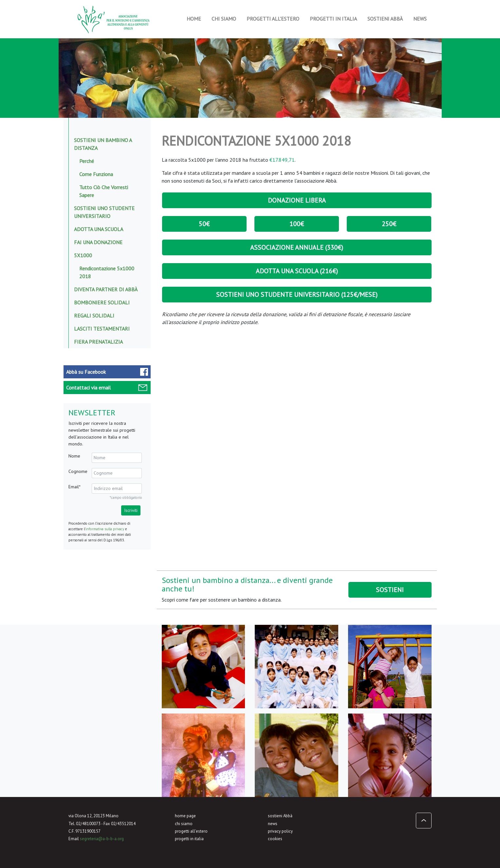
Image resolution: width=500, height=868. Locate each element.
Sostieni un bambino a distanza (103, 144)
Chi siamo (224, 19)
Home (194, 19)
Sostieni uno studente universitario (104, 212)
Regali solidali (94, 316)
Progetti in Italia (333, 19)
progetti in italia (189, 839)
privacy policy (280, 831)
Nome (74, 456)
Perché (87, 161)
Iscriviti (131, 510)
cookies (275, 839)
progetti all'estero (191, 831)
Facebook (86, 372)
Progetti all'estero (273, 19)
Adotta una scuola (99, 229)
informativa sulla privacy (105, 529)
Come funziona (96, 174)
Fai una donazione (98, 242)
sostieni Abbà (280, 816)
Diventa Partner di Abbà (106, 289)
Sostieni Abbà (385, 19)
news (273, 824)
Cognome (78, 471)
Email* (74, 487)
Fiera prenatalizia (98, 342)
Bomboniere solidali (102, 302)
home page (185, 816)
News (420, 19)
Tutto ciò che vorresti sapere (104, 191)
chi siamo (184, 824)
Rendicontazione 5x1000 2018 (107, 272)
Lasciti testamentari (102, 329)
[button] (424, 821)
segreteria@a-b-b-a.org (102, 839)
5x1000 (83, 255)
